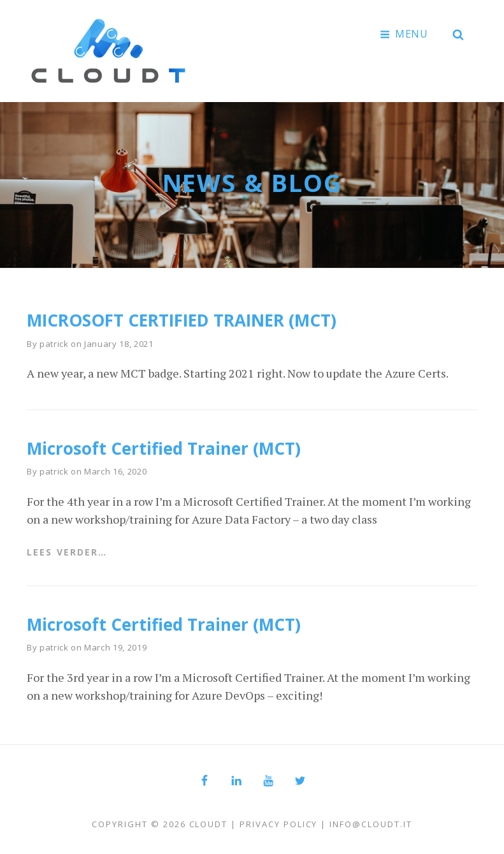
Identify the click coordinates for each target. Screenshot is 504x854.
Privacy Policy (278, 824)
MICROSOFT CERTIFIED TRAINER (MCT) (182, 320)
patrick (54, 344)
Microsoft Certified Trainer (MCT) (164, 448)
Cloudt (209, 824)
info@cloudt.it (371, 824)
